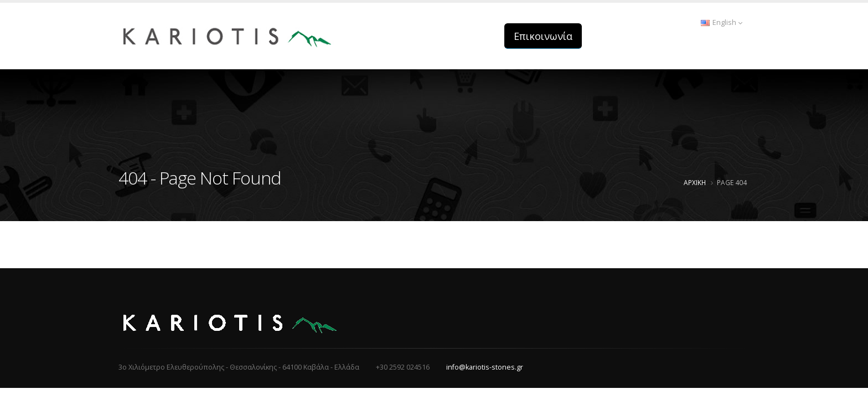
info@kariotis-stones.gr (485, 367)
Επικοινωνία (543, 36)
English (722, 22)
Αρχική (695, 182)
